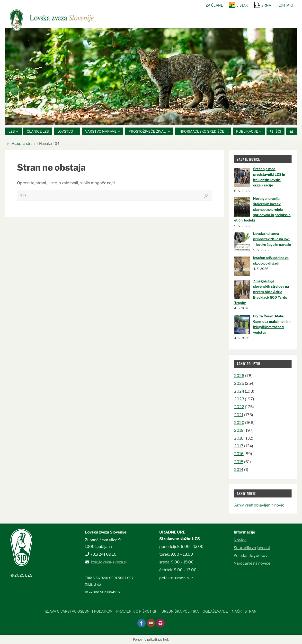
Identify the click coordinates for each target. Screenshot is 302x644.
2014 (239, 470)
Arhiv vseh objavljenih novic (259, 505)
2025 (239, 383)
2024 (239, 391)
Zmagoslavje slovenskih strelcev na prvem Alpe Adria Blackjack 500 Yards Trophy (262, 292)
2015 (239, 462)
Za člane (214, 5)
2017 (239, 446)
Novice (240, 540)
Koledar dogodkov (251, 556)
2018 (239, 438)
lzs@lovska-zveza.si (109, 562)
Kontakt (286, 5)
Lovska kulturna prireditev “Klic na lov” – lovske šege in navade (272, 239)
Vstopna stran (23, 144)
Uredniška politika (180, 612)
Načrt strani (245, 612)
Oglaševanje (215, 612)
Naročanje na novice (252, 564)
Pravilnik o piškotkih (137, 612)
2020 (239, 423)
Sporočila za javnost (252, 548)
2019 (239, 430)
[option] (151, 76)
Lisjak (242, 5)
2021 (239, 415)
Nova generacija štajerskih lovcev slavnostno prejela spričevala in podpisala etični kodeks (262, 209)
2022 (239, 407)
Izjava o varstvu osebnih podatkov (79, 612)
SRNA (266, 5)
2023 (239, 399)
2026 (239, 376)
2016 (239, 454)
